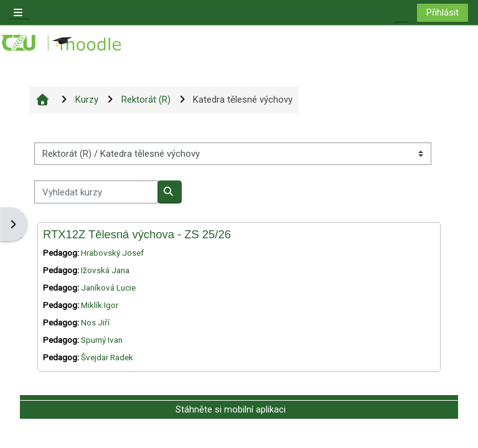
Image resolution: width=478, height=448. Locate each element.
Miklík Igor (100, 305)
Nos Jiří (95, 323)
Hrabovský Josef (112, 253)
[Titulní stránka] (62, 43)
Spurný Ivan (102, 340)
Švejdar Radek (107, 357)
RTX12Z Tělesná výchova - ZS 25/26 (137, 234)
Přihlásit (443, 12)
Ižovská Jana (105, 270)
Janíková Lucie (108, 288)
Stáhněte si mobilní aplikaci (231, 409)
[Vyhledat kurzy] (96, 192)
